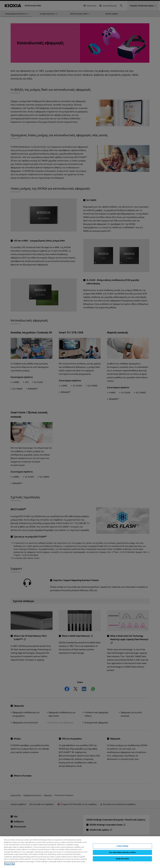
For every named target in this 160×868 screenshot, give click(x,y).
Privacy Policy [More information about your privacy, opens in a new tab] (10, 866)
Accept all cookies (122, 860)
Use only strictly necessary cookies (122, 854)
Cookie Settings (122, 848)
